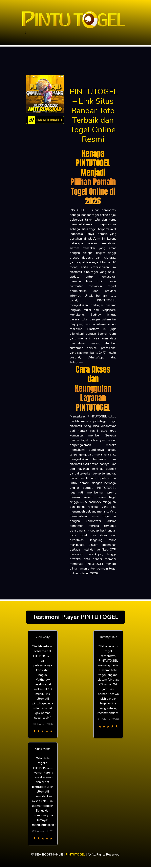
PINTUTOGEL (75, 855)
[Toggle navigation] (25, 32)
